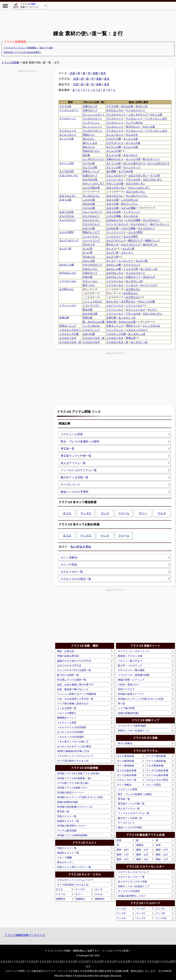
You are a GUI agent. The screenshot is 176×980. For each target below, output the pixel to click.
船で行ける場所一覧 (68, 675)
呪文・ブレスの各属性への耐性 (80, 442)
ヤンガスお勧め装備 (157, 770)
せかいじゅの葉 (115, 183)
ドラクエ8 (97, 961)
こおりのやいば (129, 200)
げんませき (132, 135)
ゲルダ (162, 513)
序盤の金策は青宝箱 (68, 656)
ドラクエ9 (110, 961)
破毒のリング (153, 240)
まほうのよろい (68, 196)
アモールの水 (133, 179)
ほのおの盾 (127, 106)
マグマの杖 (65, 106)
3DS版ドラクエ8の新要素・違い (75, 778)
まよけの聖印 (67, 232)
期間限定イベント (67, 718)
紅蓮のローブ (90, 175)
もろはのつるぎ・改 (94, 338)
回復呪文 (80, 899)
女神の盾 (64, 318)
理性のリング (133, 326)
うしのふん (132, 285)
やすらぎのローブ (92, 265)
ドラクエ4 (45, 961)
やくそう (111, 249)
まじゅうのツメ (68, 135)
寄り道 (121, 704)
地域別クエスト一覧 (68, 821)
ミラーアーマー (91, 305)
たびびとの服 (114, 139)
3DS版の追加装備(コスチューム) (75, 807)
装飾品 (140, 845)
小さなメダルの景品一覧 (76, 579)
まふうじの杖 (90, 167)
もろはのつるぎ (68, 338)
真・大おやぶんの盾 (94, 322)
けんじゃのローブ (116, 175)
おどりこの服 (114, 147)
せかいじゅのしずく (94, 183)
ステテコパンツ (115, 143)
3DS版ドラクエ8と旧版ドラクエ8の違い (79, 773)
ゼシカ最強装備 (125, 761)
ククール (124, 513)
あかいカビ (112, 301)
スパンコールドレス (117, 224)
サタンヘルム (90, 281)
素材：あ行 (123, 850)
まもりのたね (67, 216)
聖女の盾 (88, 310)
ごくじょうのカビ (92, 301)
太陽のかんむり (115, 159)
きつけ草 (88, 249)
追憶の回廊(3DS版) (67, 802)
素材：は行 (162, 855)
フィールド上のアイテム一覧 (79, 470)
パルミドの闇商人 (67, 713)
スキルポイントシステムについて (75, 756)
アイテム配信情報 (67, 831)
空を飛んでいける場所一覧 (72, 680)
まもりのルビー (91, 216)
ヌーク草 (155, 175)
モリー (143, 513)
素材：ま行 (123, 859)
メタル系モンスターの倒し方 (73, 742)
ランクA (121, 918)
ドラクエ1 (6, 961)
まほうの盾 (65, 200)
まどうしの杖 (67, 163)
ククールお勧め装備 (157, 775)
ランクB (160, 913)
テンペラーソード (116, 232)
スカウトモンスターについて (134, 872)
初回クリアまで (126, 689)
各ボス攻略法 (125, 743)
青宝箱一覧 (68, 449)
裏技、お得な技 (66, 651)
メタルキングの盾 (69, 334)
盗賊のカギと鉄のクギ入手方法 (74, 661)
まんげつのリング (69, 240)
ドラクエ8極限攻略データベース (25, 935)
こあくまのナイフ (138, 114)
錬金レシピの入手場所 (75, 492)
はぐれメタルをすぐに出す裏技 (74, 746)
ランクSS (161, 918)
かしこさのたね (151, 326)
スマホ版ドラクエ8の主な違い (73, 783)
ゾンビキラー (114, 236)
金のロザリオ (150, 244)
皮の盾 (86, 155)
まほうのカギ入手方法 (69, 665)
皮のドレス (89, 147)
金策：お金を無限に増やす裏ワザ (75, 685)
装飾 (95, 73)
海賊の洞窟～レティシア (131, 680)
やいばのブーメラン (137, 196)
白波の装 (88, 277)
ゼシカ (105, 513)
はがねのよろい (115, 220)
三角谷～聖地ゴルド (129, 685)
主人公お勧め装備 (127, 770)
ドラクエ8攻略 (10, 62)
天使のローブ (90, 110)
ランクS (141, 918)
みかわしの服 (67, 265)
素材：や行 (142, 859)
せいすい (153, 310)
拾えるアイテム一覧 (73, 463)
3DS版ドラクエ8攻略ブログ (72, 788)
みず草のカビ (67, 289)
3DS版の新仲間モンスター (71, 826)
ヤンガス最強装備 (156, 756)
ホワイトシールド (136, 310)
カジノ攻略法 (69, 557)
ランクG (121, 909)
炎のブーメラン (129, 204)
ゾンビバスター (91, 236)
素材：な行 (142, 855)
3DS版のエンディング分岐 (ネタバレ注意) (80, 797)
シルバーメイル (115, 305)
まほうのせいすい (69, 175)
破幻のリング (136, 240)
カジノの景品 (69, 565)
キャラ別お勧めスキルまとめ (73, 761)
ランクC (141, 913)
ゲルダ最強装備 (155, 766)
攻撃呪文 (61, 899)
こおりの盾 (89, 200)
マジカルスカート (69, 110)
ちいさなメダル (81, 547)
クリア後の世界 (126, 708)
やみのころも (90, 269)
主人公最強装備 (125, 756)
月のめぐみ (89, 257)
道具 (103, 73)
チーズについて (70, 485)
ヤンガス (86, 513)
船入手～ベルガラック (130, 665)
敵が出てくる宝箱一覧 (75, 477)
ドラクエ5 (58, 961)
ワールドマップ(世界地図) (132, 726)
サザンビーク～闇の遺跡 (131, 670)
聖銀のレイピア (91, 232)
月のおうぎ (142, 106)
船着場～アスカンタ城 (130, 656)
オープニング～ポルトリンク (134, 651)
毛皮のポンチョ (91, 151)
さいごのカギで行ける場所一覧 (74, 670)
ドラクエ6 (71, 961)
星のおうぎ (112, 244)
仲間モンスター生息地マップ (134, 731)
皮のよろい (89, 139)
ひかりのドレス (91, 224)
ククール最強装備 (156, 761)
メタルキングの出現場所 (70, 737)
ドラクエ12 (153, 961)
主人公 (67, 513)
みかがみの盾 (90, 179)
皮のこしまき (90, 143)
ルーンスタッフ (132, 167)
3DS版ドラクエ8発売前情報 (72, 835)
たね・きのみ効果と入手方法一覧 (75, 699)
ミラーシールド (115, 179)
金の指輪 (111, 171)
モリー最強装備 (125, 766)
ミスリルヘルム (68, 281)
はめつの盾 (89, 334)
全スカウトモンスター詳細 (132, 881)
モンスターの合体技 (129, 891)
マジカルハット (68, 118)
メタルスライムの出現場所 (72, 727)
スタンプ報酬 (64, 857)
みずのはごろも (115, 110)
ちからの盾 (89, 208)
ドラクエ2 (19, 961)
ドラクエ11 (138, 961)
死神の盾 (88, 318)
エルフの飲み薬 (91, 188)
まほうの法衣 (67, 212)
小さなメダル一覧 (72, 572)
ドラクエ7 (84, 961)
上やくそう (127, 253)
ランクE (160, 909)
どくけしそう (126, 261)
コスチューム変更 (72, 434)
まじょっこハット (92, 127)
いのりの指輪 (114, 216)
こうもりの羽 (131, 269)
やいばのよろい (91, 196)
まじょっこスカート (94, 114)
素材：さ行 (162, 850)
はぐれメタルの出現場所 (70, 732)
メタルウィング (91, 330)
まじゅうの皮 (67, 139)
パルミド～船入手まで (130, 661)
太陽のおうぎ (90, 106)
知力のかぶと (133, 127)
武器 (72, 73)
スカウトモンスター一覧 (131, 877)
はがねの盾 (112, 228)
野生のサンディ (66, 862)
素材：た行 (123, 855)
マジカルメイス (115, 118)
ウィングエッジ (115, 330)
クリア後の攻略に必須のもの (73, 704)
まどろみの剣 (67, 171)
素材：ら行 (162, 859)
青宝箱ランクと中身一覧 (76, 456)
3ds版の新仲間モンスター (132, 896)
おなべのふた (131, 155)
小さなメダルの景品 (157, 780)
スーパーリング (91, 240)
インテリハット (91, 123)
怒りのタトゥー (151, 159)
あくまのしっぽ (149, 269)
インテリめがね (134, 123)
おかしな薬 (156, 114)
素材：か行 (142, 850)
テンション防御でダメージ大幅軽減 (76, 694)
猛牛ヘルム (89, 285)
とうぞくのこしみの (156, 118)
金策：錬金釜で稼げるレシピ (73, 689)
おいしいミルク (149, 285)
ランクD (121, 913)
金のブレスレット (160, 224)
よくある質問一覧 (67, 708)
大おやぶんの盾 (127, 322)
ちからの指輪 (128, 208)
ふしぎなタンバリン (94, 159)
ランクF (141, 909)
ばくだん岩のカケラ (134, 163)
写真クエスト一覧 (67, 816)
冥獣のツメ (89, 135)
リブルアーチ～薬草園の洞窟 (134, 675)
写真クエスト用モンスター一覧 (74, 867)
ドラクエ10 (124, 961)
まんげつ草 (65, 249)
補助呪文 (100, 899)
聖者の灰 (131, 338)
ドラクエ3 (32, 961)
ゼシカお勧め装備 (127, 775)
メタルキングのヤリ (70, 330)
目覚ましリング (91, 171)
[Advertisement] (88, 17)
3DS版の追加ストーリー (70, 792)
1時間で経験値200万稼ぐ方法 (73, 751)
